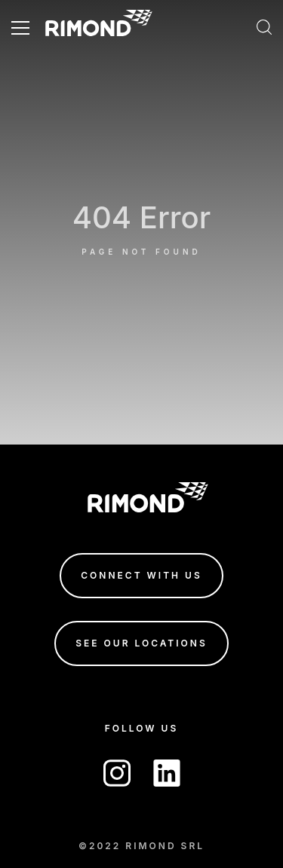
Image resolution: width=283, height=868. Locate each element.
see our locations (141, 643)
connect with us (141, 575)
